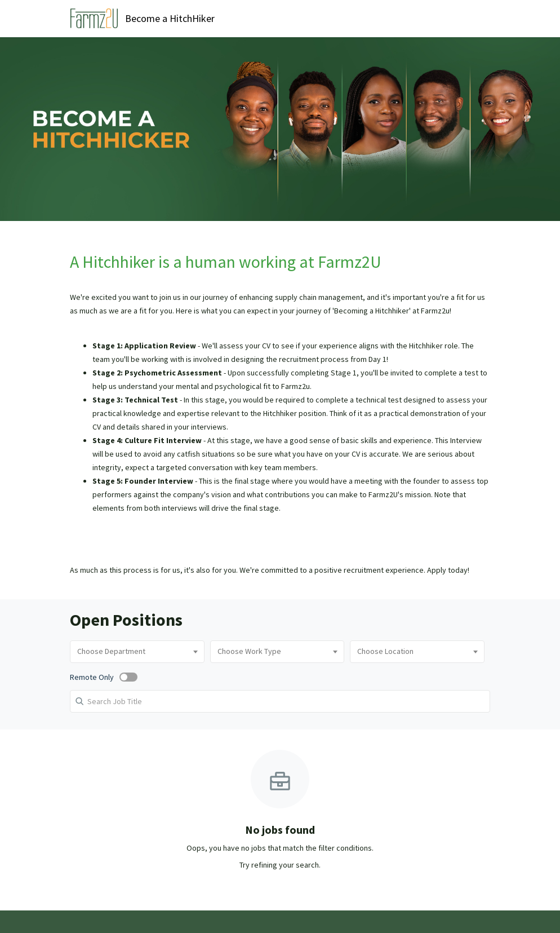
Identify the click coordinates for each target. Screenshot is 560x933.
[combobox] (137, 652)
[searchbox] (137, 652)
